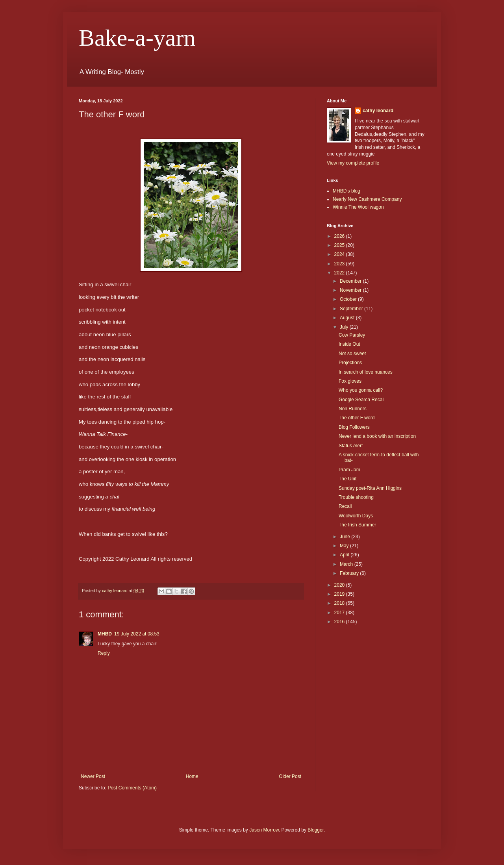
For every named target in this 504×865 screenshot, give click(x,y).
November (351, 290)
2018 (340, 603)
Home (192, 776)
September (352, 309)
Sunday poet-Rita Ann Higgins (370, 488)
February (350, 573)
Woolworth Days (356, 516)
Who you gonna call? (361, 390)
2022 (340, 273)
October (349, 299)
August (348, 318)
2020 (340, 585)
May (345, 546)
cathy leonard (378, 111)
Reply (104, 653)
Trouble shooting (356, 497)
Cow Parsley (352, 335)
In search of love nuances (366, 372)
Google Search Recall (362, 400)
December (351, 281)
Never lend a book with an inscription (377, 436)
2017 (340, 613)
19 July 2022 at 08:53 (137, 634)
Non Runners (353, 409)
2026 (340, 236)
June (346, 537)
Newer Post (93, 776)
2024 (340, 254)
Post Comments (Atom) (132, 788)
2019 (340, 594)
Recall (345, 506)
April (345, 555)
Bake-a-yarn (137, 38)
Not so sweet (352, 354)
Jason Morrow (264, 830)
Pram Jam (349, 470)
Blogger (316, 830)
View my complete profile (353, 163)
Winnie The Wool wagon (358, 207)
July (345, 327)
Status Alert (351, 446)
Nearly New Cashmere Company (367, 199)
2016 (340, 622)
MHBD (105, 634)
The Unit (347, 479)
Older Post (290, 776)
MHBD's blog (346, 191)
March (347, 564)
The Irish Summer (357, 525)
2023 (340, 264)
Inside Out (349, 344)
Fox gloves (350, 381)
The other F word (357, 418)
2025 (340, 245)
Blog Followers (354, 427)
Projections (350, 363)
